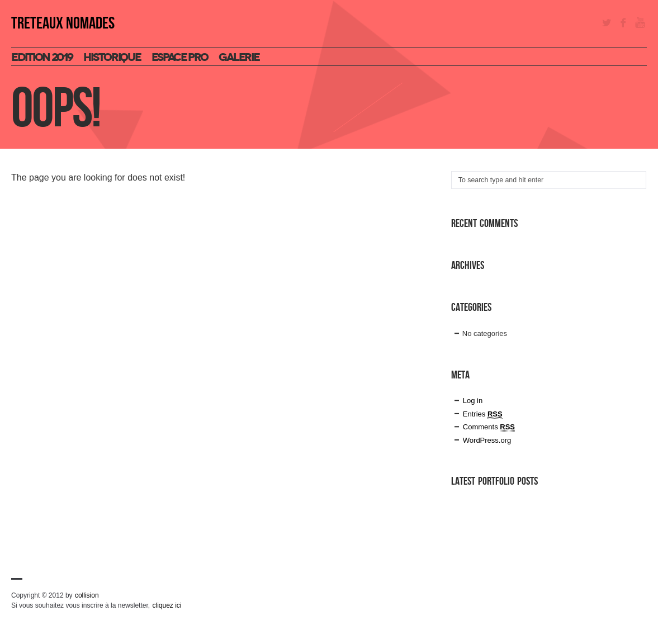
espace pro (179, 57)
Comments (489, 427)
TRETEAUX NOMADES (63, 23)
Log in (473, 401)
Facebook (623, 22)
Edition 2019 (42, 57)
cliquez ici (167, 605)
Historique (112, 57)
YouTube (640, 22)
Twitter (607, 22)
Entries (483, 414)
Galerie (239, 57)
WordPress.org (487, 440)
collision (87, 595)
